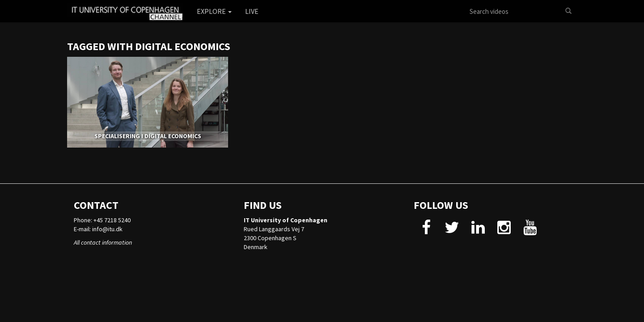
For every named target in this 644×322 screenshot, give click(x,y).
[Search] (568, 11)
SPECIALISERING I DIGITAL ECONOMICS (148, 136)
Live (252, 11)
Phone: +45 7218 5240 (102, 220)
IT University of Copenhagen (286, 220)
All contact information (103, 242)
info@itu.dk (107, 229)
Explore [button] (214, 11)
